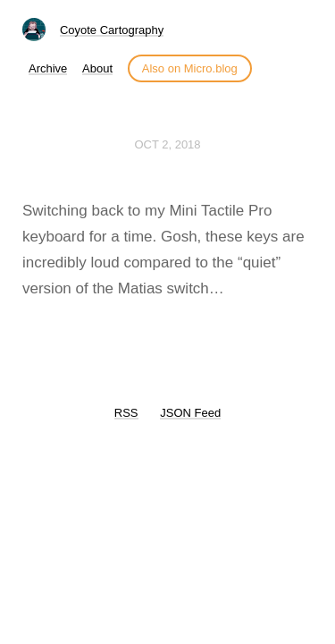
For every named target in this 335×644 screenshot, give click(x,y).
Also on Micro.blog (190, 68)
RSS (126, 413)
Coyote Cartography (112, 30)
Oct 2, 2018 (167, 144)
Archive (48, 68)
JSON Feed (190, 413)
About (97, 68)
